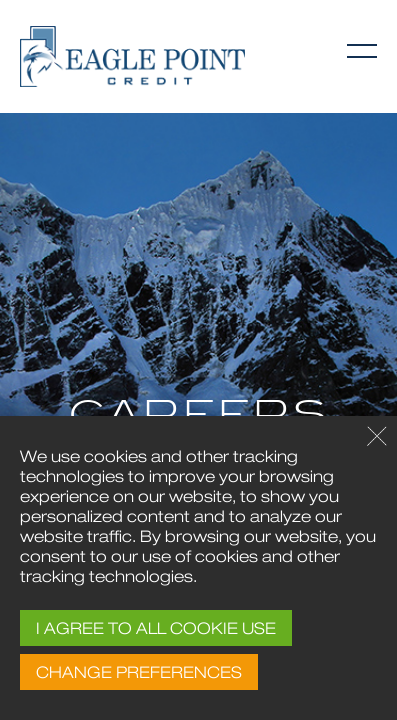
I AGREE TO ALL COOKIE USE (156, 628)
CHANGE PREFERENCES (139, 672)
